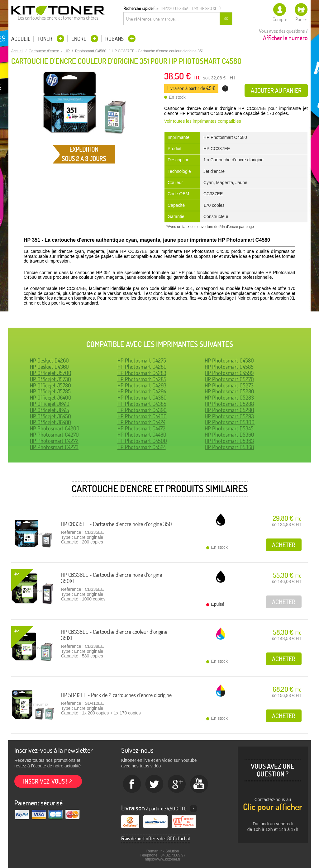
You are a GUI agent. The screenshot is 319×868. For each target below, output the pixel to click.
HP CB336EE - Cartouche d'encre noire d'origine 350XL (112, 578)
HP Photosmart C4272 (54, 441)
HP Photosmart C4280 (142, 367)
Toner (45, 39)
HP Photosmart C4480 (142, 435)
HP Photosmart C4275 (142, 360)
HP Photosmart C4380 (142, 398)
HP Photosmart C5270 (229, 379)
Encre (79, 39)
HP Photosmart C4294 (142, 391)
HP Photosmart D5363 (229, 441)
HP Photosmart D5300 (230, 422)
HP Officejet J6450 (50, 416)
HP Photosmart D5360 (229, 435)
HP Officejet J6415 (50, 410)
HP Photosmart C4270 (54, 435)
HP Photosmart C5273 (229, 385)
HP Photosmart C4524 (142, 447)
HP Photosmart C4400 (142, 416)
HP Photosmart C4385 (142, 404)
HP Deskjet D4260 (49, 360)
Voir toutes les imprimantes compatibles (203, 121)
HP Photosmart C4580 (229, 360)
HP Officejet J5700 (51, 373)
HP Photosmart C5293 (229, 416)
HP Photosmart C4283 (142, 373)
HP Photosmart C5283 (229, 398)
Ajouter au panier (276, 90)
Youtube (199, 784)
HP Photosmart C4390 (142, 410)
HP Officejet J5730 (50, 379)
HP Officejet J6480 (50, 422)
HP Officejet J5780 (50, 385)
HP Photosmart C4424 (141, 422)
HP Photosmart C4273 (54, 447)
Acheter (284, 545)
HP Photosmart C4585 (229, 367)
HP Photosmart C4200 (55, 428)
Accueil (21, 39)
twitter (155, 784)
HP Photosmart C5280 (229, 391)
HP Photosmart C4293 (142, 385)
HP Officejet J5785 (50, 391)
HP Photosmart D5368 (229, 447)
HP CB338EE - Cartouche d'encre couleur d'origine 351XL (114, 635)
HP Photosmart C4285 (142, 379)
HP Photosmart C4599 (229, 373)
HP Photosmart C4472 (141, 428)
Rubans (115, 39)
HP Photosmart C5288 (229, 404)
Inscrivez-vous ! (45, 781)
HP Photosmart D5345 (229, 428)
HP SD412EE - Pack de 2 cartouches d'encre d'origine (116, 695)
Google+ (177, 784)
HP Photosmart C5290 (229, 410)
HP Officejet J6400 (51, 398)
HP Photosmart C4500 (142, 441)
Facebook (132, 784)
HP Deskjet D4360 (49, 367)
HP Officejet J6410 (50, 404)
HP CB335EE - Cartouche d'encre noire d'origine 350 (117, 524)
